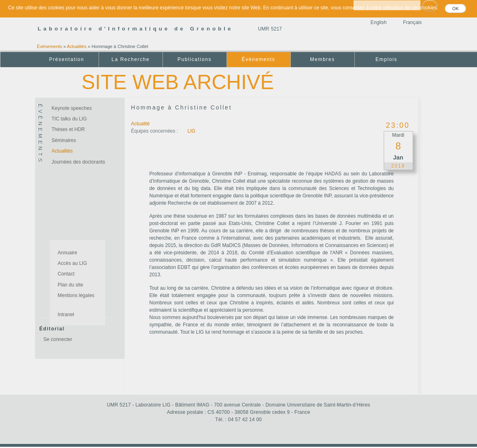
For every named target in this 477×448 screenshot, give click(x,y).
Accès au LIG (73, 263)
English (379, 22)
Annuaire (68, 253)
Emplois (387, 59)
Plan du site (71, 285)
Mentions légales (76, 295)
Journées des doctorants (78, 162)
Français (412, 22)
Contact (66, 274)
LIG (191, 131)
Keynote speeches (72, 108)
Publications (195, 59)
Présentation (66, 59)
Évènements (50, 46)
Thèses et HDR (68, 129)
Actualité (141, 124)
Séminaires (64, 140)
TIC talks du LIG (69, 119)
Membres (322, 59)
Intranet (66, 315)
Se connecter (58, 339)
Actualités (77, 46)
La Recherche (131, 59)
